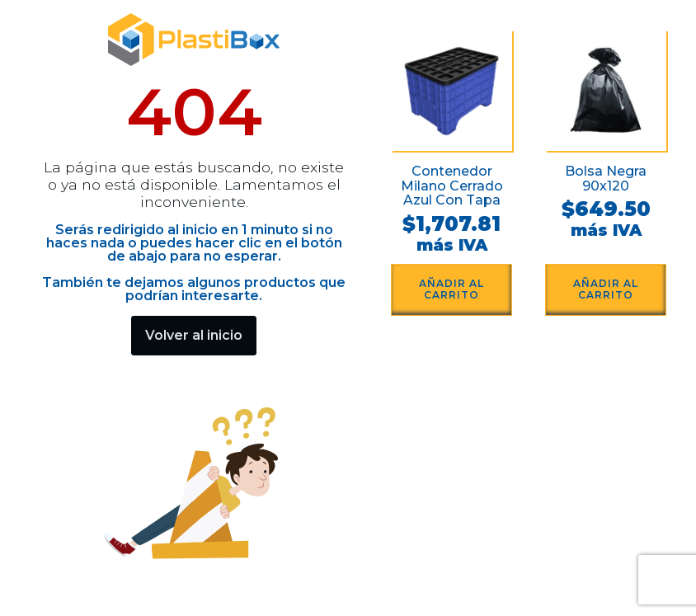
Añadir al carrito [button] (451, 289)
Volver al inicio (194, 335)
